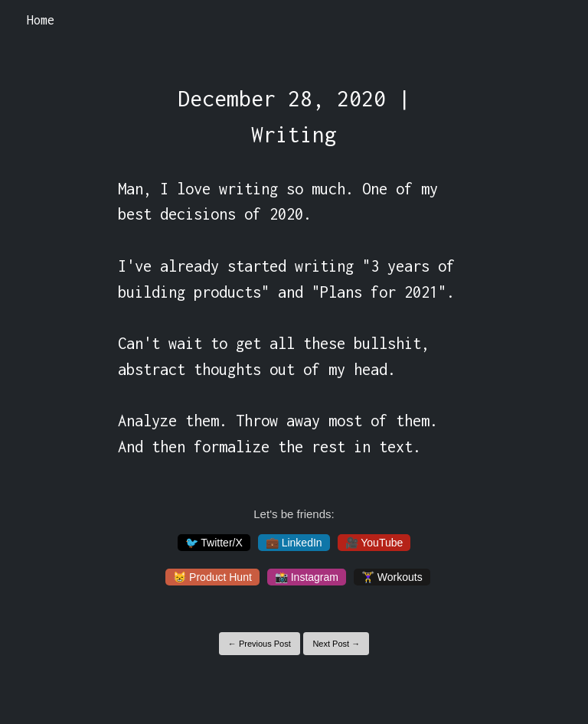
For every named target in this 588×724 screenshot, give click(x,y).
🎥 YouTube (374, 543)
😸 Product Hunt (212, 577)
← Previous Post (260, 644)
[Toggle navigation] (556, 21)
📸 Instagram (307, 577)
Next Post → (336, 644)
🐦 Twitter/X (214, 543)
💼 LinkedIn (294, 543)
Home (41, 20)
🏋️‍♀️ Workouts (392, 577)
